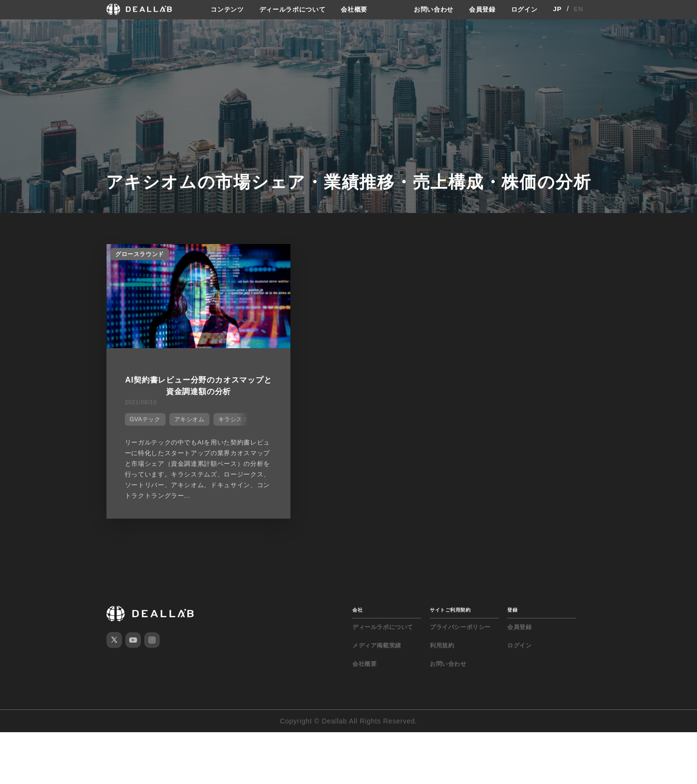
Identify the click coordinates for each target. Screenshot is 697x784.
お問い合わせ (428, 9)
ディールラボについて (289, 9)
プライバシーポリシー (460, 631)
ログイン (523, 9)
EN (579, 9)
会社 (357, 614)
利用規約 (442, 650)
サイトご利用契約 (450, 614)
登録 (512, 614)
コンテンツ (220, 9)
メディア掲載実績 (377, 650)
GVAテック (142, 415)
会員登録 (479, 9)
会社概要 (355, 9)
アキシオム (187, 415)
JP (557, 9)
